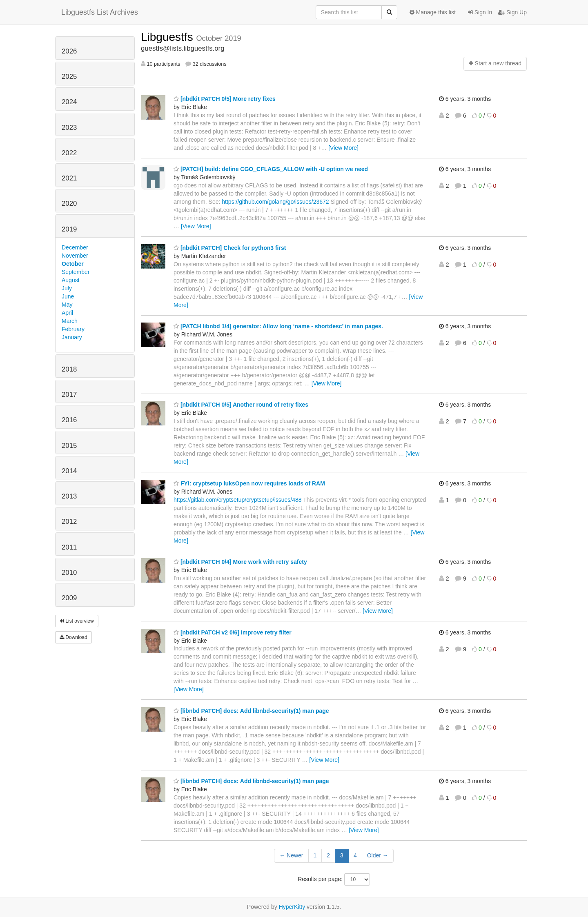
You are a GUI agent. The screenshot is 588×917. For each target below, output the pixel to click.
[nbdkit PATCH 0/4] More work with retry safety (240, 562)
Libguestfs (168, 37)
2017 (69, 395)
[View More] (343, 148)
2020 (69, 204)
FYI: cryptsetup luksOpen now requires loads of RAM (249, 483)
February (73, 329)
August (71, 280)
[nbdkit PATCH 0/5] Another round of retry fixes (241, 405)
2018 (69, 369)
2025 (69, 77)
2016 (69, 420)
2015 (69, 446)
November (75, 256)
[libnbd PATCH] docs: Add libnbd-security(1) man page (251, 711)
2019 (69, 229)
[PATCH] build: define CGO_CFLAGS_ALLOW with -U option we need (271, 169)
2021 (69, 178)
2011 (69, 547)
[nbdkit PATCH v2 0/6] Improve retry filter (233, 632)
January (72, 337)
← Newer (291, 855)
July (67, 288)
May (67, 305)
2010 (69, 573)
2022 (69, 153)
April (67, 313)
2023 (69, 128)
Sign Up (512, 12)
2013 (69, 496)
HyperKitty (292, 907)
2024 (69, 102)
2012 (69, 522)
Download (73, 637)
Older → (378, 855)
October (73, 264)
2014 (69, 471)
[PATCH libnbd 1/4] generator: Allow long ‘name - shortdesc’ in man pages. (278, 326)
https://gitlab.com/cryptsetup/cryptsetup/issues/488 (238, 500)
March (70, 321)
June (68, 296)
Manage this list (433, 12)
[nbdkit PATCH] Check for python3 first (230, 248)
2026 (69, 51)
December (75, 247)
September (76, 272)
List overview (77, 621)
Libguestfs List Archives (100, 12)
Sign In (480, 12)
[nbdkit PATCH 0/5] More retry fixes (225, 99)
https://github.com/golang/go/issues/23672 (275, 202)
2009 (69, 598)
